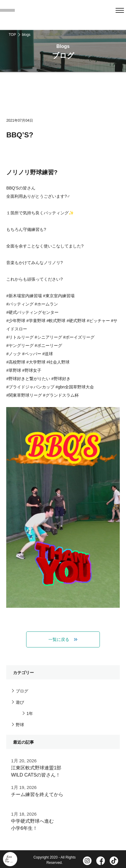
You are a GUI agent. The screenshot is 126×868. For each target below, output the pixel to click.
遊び (20, 702)
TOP (12, 35)
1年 (30, 713)
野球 (20, 725)
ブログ (22, 691)
